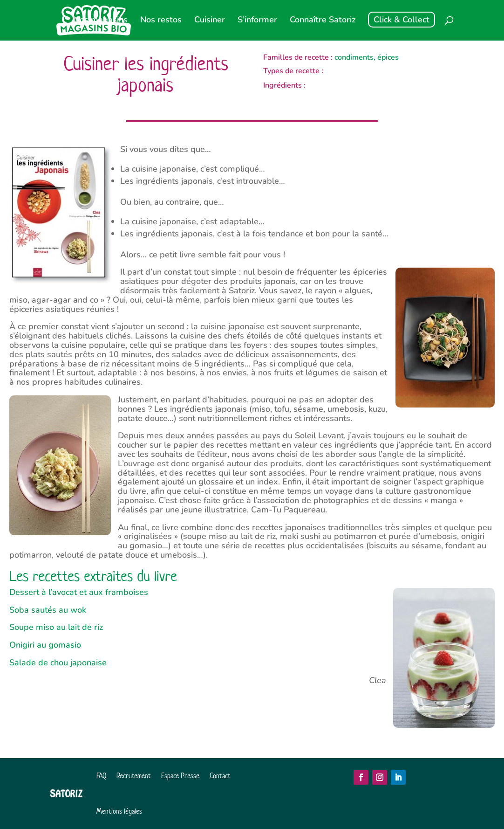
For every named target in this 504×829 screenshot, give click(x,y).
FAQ (101, 776)
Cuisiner (210, 21)
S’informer (257, 21)
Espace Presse (180, 776)
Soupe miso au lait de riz (56, 627)
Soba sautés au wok (48, 610)
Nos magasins (101, 21)
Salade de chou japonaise (58, 663)
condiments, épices (367, 57)
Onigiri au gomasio (45, 645)
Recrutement (134, 776)
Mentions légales (119, 811)
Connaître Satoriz (323, 21)
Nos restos (161, 21)
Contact (220, 776)
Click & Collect (402, 20)
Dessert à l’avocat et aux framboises (79, 592)
